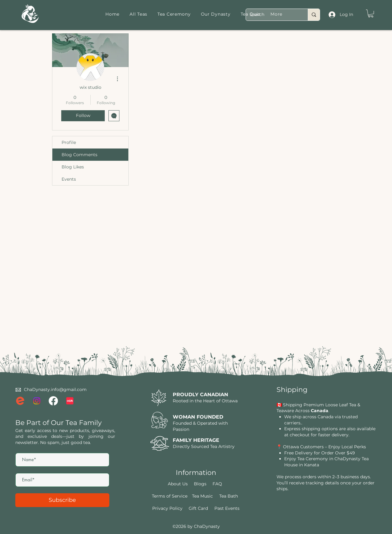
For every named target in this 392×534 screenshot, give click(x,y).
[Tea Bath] (229, 496)
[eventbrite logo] (20, 401)
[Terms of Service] (170, 496)
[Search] (272, 15)
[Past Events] (227, 508)
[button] (371, 13)
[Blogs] (200, 484)
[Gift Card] (198, 508)
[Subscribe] (62, 500)
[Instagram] (37, 401)
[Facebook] (53, 401)
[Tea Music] (202, 496)
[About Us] (178, 484)
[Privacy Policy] (167, 508)
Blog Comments (79, 155)
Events (69, 179)
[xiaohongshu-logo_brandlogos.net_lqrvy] (70, 401)
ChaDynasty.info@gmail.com (55, 389)
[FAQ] (217, 484)
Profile (69, 142)
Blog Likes (73, 167)
